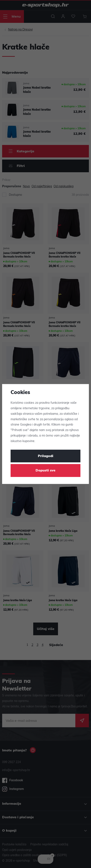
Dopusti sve (45, 471)
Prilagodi (46, 456)
